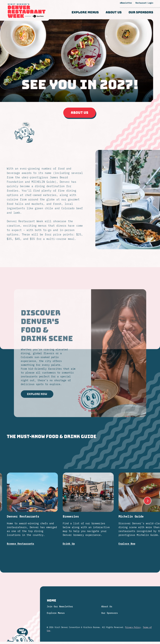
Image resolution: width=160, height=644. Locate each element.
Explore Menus (85, 12)
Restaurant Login (144, 3)
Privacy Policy (133, 627)
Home (51, 601)
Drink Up (69, 538)
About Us (114, 12)
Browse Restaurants (21, 539)
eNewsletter (126, 3)
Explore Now (37, 399)
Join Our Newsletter (60, 606)
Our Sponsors (141, 12)
